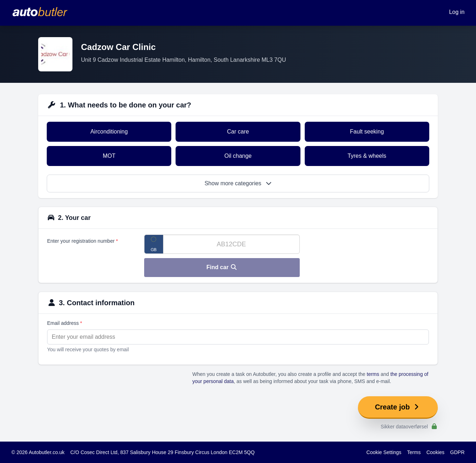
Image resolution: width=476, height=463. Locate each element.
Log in (457, 12)
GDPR (457, 452)
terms (373, 374)
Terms (414, 452)
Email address (65, 323)
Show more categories (238, 183)
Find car (222, 267)
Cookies (436, 452)
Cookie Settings (384, 452)
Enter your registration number (82, 241)
